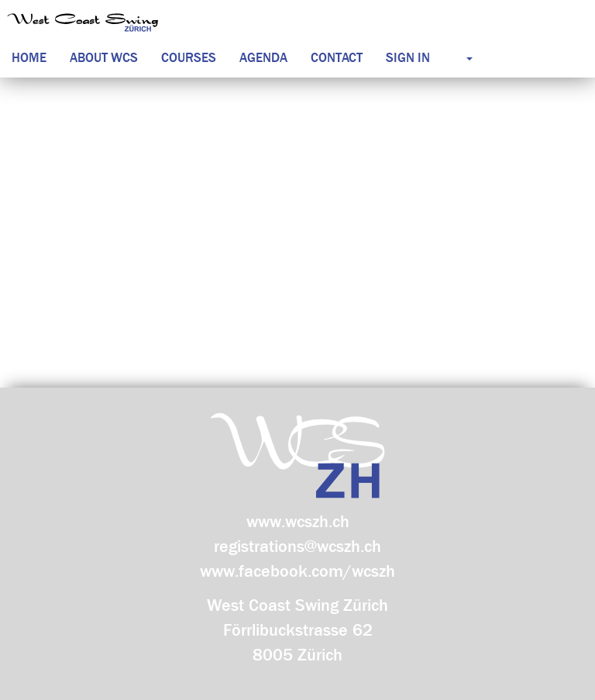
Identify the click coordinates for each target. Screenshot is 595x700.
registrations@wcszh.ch (297, 547)
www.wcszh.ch (298, 522)
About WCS (104, 58)
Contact (337, 58)
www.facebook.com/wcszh (297, 571)
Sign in (408, 58)
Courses (189, 58)
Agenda (263, 58)
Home (29, 58)
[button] (455, 58)
